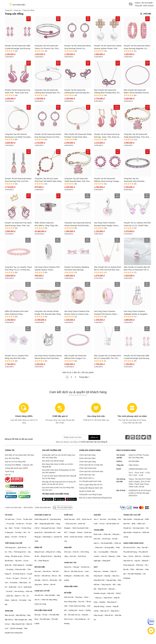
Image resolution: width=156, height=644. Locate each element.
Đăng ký (94, 437)
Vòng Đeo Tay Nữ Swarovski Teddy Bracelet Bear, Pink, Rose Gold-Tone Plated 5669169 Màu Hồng (137, 136)
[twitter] (144, 437)
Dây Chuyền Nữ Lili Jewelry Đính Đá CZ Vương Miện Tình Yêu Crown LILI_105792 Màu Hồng (108, 357)
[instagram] (133, 437)
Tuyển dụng (9, 471)
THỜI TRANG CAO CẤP (14, 543)
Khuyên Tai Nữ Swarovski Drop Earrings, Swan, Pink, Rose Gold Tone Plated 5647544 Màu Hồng (107, 136)
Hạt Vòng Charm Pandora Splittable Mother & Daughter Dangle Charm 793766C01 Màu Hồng (137, 313)
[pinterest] (138, 437)
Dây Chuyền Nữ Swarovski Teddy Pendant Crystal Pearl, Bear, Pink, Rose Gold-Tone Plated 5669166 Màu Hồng (78, 136)
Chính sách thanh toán (88, 468)
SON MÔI (97, 515)
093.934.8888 (147, 3)
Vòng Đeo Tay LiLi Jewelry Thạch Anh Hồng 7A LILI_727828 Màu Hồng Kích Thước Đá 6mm (18, 269)
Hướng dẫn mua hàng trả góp (90, 494)
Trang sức (17, 10)
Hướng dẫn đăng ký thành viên (91, 488)
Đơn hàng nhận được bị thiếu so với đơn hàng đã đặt (58, 465)
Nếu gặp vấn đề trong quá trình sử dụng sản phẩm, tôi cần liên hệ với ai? (59, 483)
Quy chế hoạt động (12, 458)
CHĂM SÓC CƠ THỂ (42, 591)
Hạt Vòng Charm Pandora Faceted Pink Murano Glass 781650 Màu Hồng (105, 313)
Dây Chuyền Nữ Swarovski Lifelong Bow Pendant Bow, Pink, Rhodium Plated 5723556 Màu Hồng (107, 92)
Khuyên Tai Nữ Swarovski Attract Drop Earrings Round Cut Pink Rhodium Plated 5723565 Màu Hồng (48, 136)
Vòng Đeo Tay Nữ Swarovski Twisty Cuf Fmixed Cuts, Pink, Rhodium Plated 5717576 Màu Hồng (47, 47)
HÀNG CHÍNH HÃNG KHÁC (134, 543)
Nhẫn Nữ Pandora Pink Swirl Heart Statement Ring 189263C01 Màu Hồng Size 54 (17, 313)
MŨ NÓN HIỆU (40, 567)
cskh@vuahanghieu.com (138, 469)
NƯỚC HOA (68, 515)
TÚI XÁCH (9, 515)
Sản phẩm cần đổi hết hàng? (53, 461)
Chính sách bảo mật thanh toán (91, 471)
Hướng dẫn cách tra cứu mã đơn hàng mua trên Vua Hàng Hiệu (58, 456)
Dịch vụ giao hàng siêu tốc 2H (91, 485)
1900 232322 (148, 6)
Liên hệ (8, 475)
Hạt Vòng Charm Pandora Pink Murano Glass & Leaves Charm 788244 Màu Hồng (77, 313)
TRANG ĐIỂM (99, 530)
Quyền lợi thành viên (87, 491)
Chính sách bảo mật (87, 475)
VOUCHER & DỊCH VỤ (43, 515)
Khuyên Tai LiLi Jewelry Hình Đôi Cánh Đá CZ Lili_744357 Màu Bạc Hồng (137, 224)
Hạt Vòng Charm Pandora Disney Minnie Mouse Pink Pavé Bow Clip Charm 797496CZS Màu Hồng (48, 357)
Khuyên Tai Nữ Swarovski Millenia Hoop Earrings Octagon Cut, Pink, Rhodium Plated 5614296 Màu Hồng (107, 180)
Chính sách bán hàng (87, 455)
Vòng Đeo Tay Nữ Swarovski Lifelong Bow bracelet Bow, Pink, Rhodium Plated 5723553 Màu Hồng (48, 92)
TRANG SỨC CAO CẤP (132, 515)
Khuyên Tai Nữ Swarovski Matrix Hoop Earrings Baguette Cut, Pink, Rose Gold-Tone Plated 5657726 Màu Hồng (137, 47)
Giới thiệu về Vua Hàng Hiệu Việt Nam (19, 455)
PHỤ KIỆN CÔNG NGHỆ (43, 610)
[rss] (149, 437)
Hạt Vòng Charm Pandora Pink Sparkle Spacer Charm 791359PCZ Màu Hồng (47, 269)
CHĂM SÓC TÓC (70, 563)
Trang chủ (8, 10)
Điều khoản (28, 508)
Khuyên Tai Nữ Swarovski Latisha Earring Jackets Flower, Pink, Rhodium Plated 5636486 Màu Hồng (108, 47)
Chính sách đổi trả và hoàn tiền (91, 465)
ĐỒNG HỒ (38, 547)
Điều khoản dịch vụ (87, 478)
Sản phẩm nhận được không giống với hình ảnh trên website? (59, 471)
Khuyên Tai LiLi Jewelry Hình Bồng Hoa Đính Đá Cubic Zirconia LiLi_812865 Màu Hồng (18, 357)
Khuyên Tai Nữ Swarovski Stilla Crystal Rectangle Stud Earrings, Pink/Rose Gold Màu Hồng (137, 357)
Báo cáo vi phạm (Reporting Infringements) (95, 498)
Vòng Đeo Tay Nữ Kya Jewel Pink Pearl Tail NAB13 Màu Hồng (48, 180)
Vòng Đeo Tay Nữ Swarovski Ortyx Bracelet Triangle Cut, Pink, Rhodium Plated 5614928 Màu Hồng (135, 180)
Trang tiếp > (84, 377)
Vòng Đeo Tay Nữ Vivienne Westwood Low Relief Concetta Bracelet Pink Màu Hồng (18, 136)
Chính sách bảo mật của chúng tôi (94, 442)
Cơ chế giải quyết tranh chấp (90, 481)
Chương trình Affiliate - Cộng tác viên (19, 465)
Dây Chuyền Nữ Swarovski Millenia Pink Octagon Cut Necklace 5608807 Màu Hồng (76, 357)
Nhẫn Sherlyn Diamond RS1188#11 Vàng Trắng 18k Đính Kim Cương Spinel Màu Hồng (46, 224)
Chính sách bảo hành (87, 458)
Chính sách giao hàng (88, 462)
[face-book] (127, 437)
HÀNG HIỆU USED (71, 586)
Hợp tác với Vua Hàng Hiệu (15, 462)
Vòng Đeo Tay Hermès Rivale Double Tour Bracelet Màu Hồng (48, 313)
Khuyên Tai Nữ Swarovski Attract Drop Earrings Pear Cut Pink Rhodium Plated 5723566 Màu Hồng (18, 180)
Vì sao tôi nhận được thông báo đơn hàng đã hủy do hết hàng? (59, 477)
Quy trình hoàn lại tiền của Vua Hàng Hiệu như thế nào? (58, 489)
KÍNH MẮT (68, 547)
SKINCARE (9, 611)
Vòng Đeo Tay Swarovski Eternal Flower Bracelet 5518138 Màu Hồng (78, 224)
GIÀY (96, 567)
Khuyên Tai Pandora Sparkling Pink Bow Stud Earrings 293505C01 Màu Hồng (77, 269)
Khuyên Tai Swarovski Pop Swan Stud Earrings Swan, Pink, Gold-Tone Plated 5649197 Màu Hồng (18, 224)
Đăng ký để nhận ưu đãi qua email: (19, 439)
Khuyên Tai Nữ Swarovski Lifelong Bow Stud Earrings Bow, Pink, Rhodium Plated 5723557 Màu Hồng (78, 92)
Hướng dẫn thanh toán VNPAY (16, 468)
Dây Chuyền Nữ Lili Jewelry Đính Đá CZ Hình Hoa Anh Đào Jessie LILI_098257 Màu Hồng (108, 269)
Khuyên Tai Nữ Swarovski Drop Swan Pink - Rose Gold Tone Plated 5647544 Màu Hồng (18, 92)
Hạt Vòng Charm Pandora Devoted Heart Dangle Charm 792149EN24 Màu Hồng (106, 224)
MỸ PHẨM (68, 593)
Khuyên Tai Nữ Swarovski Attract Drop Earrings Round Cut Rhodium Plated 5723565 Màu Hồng (78, 47)
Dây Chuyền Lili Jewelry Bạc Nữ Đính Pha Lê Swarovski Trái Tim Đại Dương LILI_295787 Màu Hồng (137, 269)
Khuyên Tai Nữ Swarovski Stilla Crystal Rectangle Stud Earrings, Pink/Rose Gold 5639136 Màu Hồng (18, 47)
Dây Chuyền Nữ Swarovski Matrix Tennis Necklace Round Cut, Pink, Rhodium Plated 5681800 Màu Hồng (136, 92)
